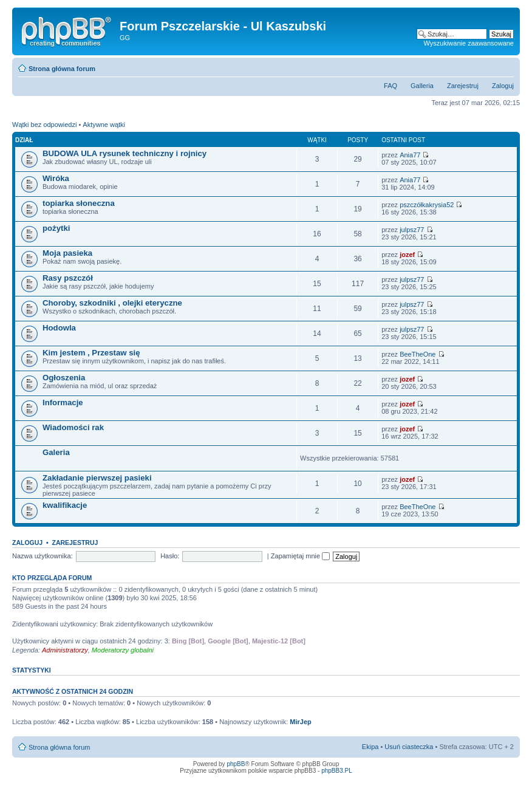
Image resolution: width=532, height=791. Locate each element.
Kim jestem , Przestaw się (91, 353)
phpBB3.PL (337, 771)
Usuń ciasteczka (409, 747)
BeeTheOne (418, 354)
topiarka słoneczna (79, 203)
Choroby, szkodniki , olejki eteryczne (112, 303)
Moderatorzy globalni (123, 650)
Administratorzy (65, 650)
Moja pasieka (67, 253)
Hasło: (170, 556)
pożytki (56, 228)
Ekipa (370, 747)
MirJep (300, 722)
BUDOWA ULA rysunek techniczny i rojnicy (124, 153)
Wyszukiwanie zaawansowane (469, 43)
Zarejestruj (463, 86)
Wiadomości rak (73, 427)
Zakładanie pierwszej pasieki (97, 478)
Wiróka (56, 178)
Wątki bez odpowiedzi (44, 125)
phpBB (236, 764)
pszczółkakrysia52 (427, 205)
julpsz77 (412, 230)
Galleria (422, 86)
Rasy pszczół (68, 278)
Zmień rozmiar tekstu (505, 66)
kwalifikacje (65, 505)
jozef (407, 255)
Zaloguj (503, 86)
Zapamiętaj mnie (300, 556)
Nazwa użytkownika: (43, 556)
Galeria (56, 452)
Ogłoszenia (64, 378)
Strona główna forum (62, 69)
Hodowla (59, 328)
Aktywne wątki (104, 125)
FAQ (390, 86)
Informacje (63, 402)
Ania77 (410, 155)
